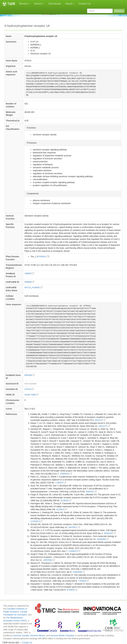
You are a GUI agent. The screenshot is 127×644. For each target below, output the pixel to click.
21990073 (74, 551)
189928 (29, 273)
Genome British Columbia (62, 636)
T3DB (11, 4)
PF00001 (43, 256)
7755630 (83, 581)
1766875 (61, 483)
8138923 (62, 509)
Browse (25, 4)
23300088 (79, 572)
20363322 (110, 533)
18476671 (74, 527)
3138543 (66, 500)
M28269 (29, 375)
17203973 (36, 521)
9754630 (72, 590)
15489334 (66, 474)
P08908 (29, 282)
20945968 (103, 539)
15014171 (104, 426)
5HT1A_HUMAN (33, 287)
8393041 (91, 492)
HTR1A (29, 389)
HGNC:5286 (31, 395)
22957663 (49, 560)
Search (39, 4)
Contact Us (85, 4)
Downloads (55, 4)
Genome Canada (21, 636)
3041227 (100, 420)
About (70, 4)
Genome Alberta (38, 636)
